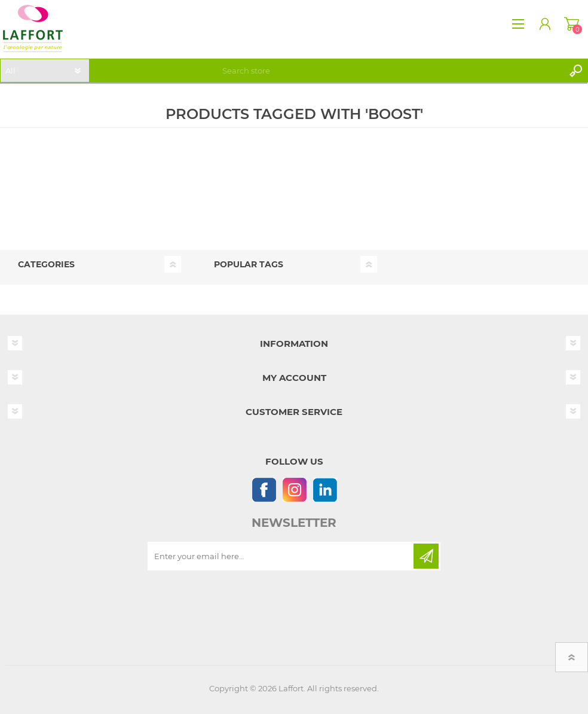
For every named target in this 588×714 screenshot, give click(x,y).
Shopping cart (572, 24)
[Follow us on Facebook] (264, 489)
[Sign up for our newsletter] (281, 556)
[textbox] (391, 71)
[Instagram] (294, 489)
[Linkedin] (325, 489)
